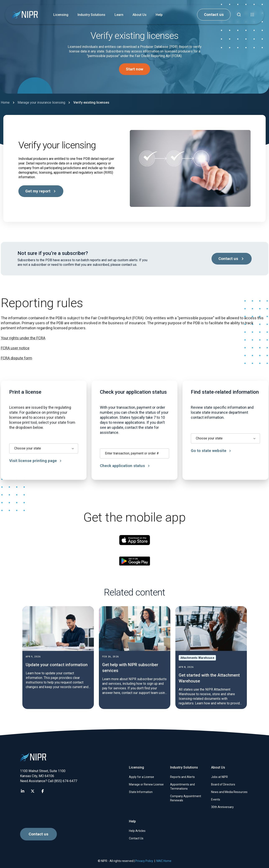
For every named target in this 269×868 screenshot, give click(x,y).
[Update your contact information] (58, 658)
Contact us (214, 15)
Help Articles (137, 831)
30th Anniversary (222, 807)
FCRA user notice (15, 348)
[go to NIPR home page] (25, 15)
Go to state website (214, 451)
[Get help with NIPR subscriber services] (135, 658)
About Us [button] (140, 15)
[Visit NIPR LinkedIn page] (23, 791)
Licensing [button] (61, 15)
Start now (134, 69)
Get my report (41, 191)
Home (5, 102)
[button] (252, 15)
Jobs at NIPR (219, 777)
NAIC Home (164, 861)
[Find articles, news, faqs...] (239, 15)
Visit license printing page (36, 461)
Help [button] (159, 15)
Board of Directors (223, 784)
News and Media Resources (229, 792)
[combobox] (44, 448)
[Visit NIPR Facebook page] (43, 791)
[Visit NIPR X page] (33, 791)
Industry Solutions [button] (91, 15)
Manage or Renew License (146, 784)
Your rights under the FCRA (23, 338)
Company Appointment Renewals (186, 798)
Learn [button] (119, 15)
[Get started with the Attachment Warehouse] (211, 658)
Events (216, 799)
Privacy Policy (144, 861)
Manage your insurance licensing (41, 102)
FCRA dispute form (17, 358)
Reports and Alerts (182, 777)
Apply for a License (142, 777)
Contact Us (136, 838)
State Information (141, 792)
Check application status (127, 466)
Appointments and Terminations (182, 787)
